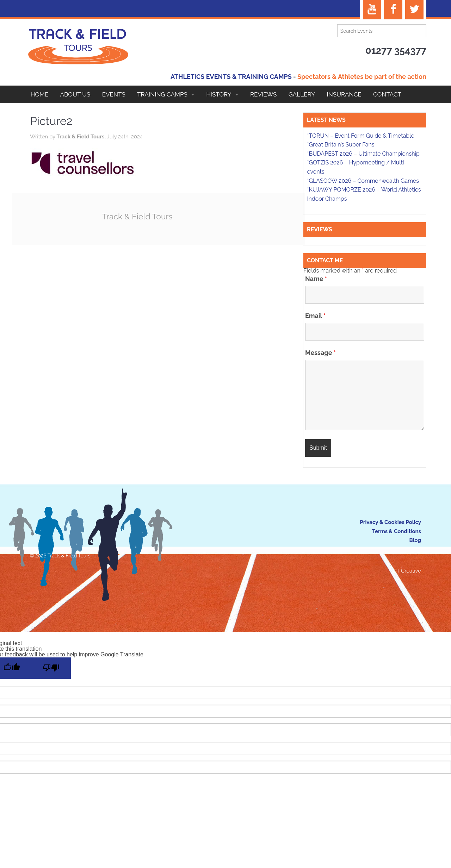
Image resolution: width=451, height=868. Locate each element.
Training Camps (162, 94)
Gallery (302, 94)
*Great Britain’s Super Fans (341, 145)
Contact (387, 94)
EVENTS (114, 94)
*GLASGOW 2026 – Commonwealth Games (363, 181)
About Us (75, 94)
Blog (415, 540)
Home (40, 94)
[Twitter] (414, 10)
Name (316, 279)
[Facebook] (393, 10)
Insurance (344, 94)
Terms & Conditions (397, 531)
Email (315, 316)
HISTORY (219, 94)
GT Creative (407, 571)
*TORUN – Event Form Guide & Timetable (360, 136)
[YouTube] (372, 10)
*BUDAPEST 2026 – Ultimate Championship (363, 154)
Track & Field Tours (137, 216)
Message (320, 353)
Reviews (263, 94)
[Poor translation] (51, 668)
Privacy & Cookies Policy (390, 522)
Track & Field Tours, (82, 137)
